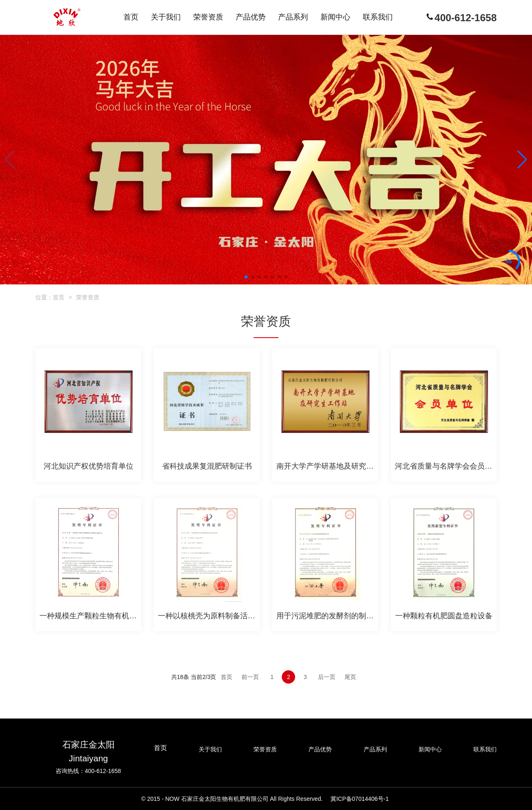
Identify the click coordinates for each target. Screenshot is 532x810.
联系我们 (485, 749)
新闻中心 (430, 749)
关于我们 (210, 749)
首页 (59, 297)
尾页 (350, 677)
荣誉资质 (88, 297)
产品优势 (320, 749)
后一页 (327, 677)
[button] (246, 277)
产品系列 (375, 749)
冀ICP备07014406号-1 (360, 799)
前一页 (250, 677)
